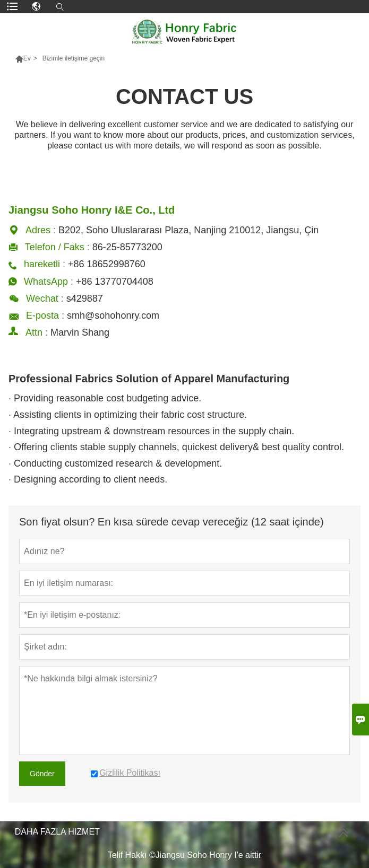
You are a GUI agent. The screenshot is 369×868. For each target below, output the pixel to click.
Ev (27, 58)
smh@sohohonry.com (113, 315)
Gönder (42, 774)
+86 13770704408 (115, 282)
